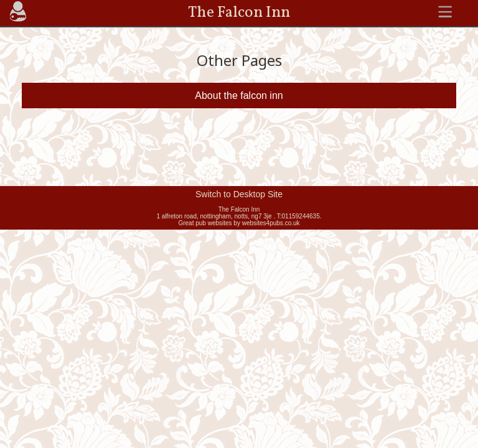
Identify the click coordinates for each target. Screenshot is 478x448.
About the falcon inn (239, 96)
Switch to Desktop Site (239, 194)
